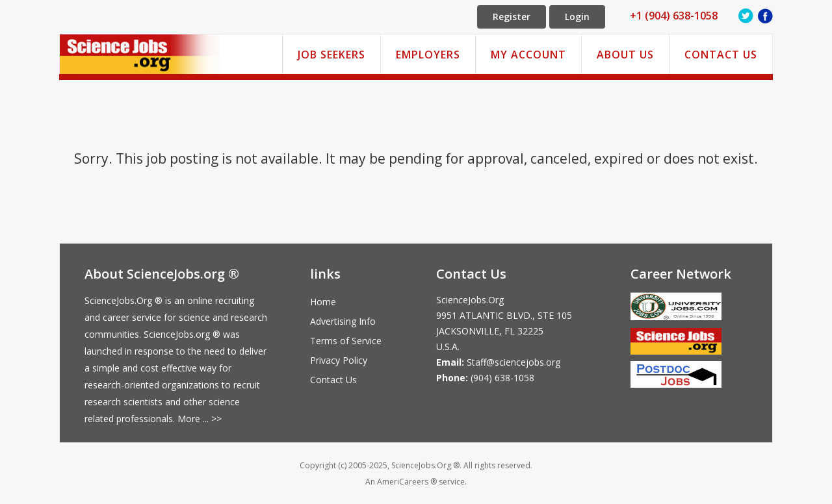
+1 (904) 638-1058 (674, 16)
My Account (528, 55)
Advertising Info (343, 321)
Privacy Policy (339, 360)
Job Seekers (331, 55)
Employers (428, 55)
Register (512, 17)
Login (577, 17)
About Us (625, 55)
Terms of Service (346, 341)
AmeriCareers (403, 482)
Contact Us (721, 55)
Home (323, 302)
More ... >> (200, 419)
